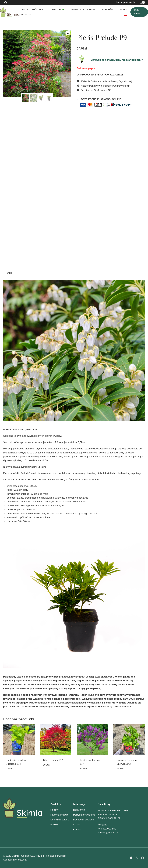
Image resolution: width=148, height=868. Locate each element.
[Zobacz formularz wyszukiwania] (127, 2)
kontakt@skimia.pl (108, 833)
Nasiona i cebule (59, 815)
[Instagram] (142, 858)
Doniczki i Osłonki (83, 9)
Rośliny (54, 810)
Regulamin (79, 810)
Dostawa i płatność (83, 820)
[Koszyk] (142, 2)
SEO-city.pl (36, 856)
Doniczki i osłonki (60, 820)
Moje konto (137, 12)
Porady (26, 15)
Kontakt (77, 829)
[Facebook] (6, 2)
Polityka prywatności (84, 815)
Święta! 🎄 (58, 9)
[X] (137, 858)
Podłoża (107, 9)
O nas (124, 9)
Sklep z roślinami (33, 9)
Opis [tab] (9, 273)
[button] (68, 33)
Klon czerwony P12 (53, 760)
